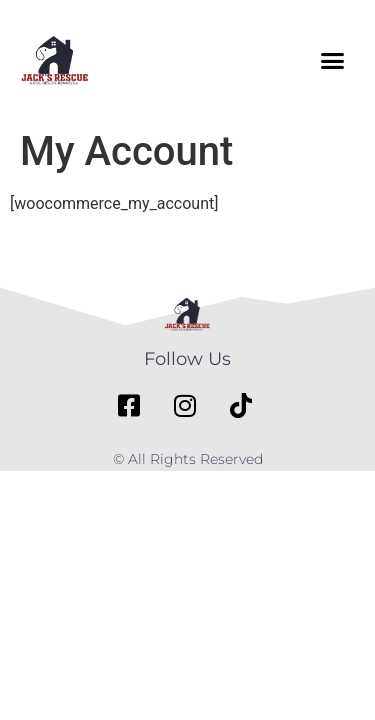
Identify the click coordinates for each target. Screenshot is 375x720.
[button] (333, 60)
